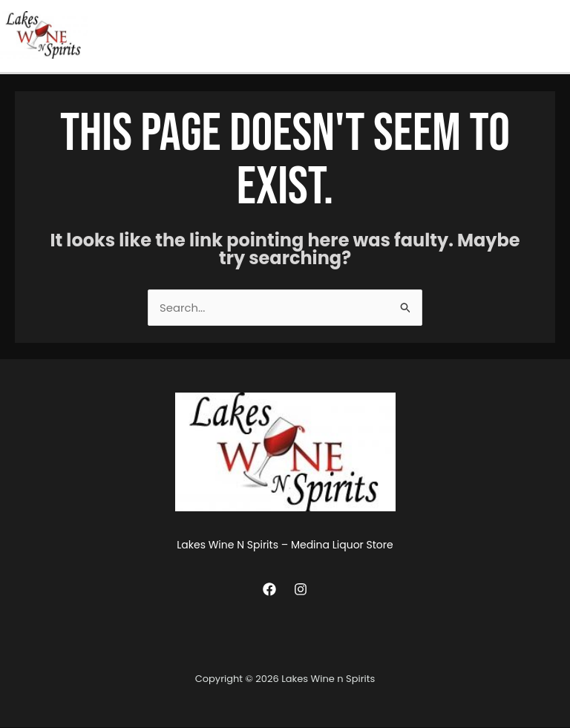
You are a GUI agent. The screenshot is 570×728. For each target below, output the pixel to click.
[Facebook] (269, 589)
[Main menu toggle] (555, 35)
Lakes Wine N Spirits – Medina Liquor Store (285, 546)
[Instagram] (301, 589)
